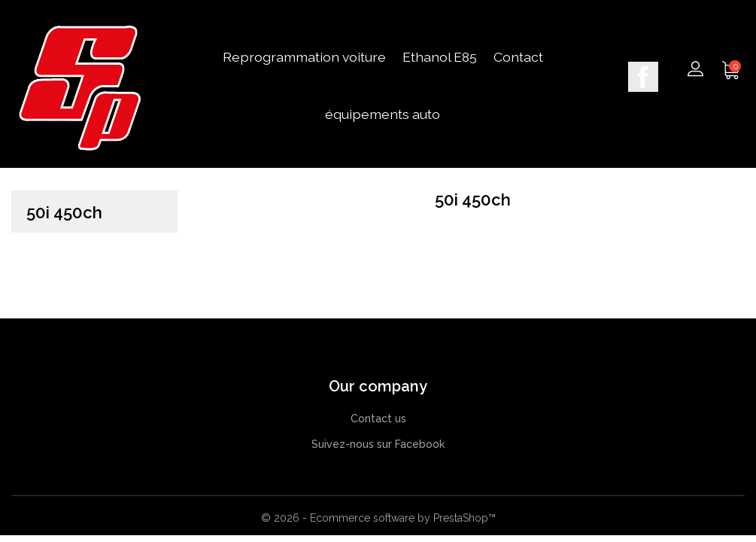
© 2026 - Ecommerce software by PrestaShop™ (378, 518)
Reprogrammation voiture (304, 57)
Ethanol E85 (440, 57)
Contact (518, 57)
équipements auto (383, 114)
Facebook (643, 77)
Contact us (378, 419)
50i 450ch (64, 212)
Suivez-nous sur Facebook (378, 444)
